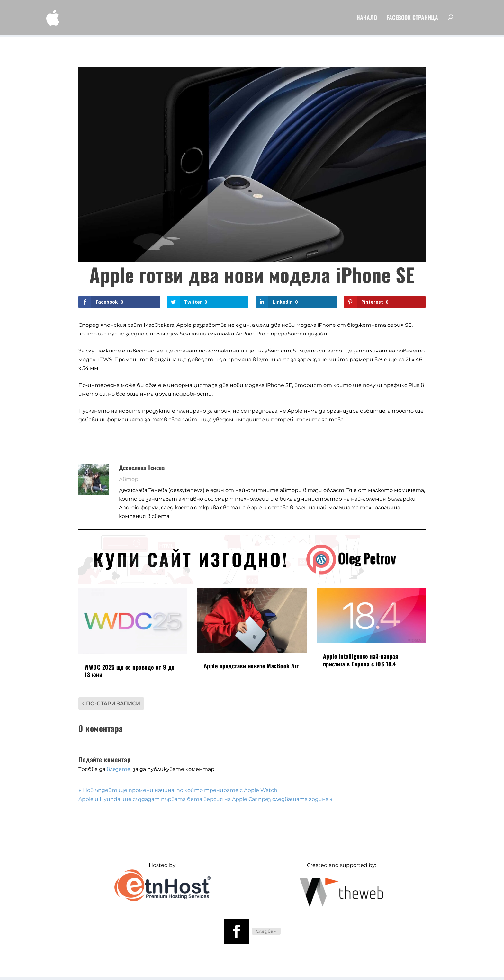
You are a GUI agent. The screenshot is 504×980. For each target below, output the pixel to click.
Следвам (266, 931)
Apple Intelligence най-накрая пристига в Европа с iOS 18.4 (361, 660)
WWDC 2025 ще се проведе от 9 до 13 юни (130, 671)
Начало (367, 19)
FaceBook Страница (412, 19)
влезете (119, 769)
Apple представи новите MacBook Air (251, 666)
